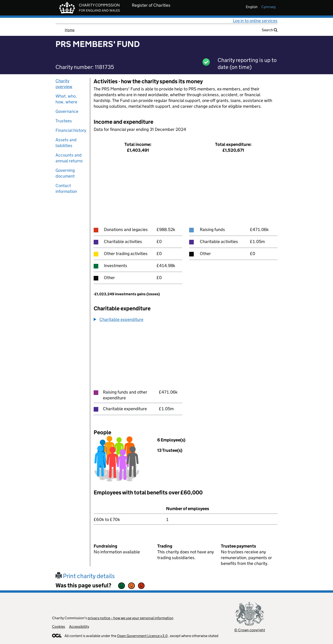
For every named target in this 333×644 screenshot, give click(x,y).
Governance (67, 111)
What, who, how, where (66, 99)
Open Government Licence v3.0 (142, 636)
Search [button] (270, 30)
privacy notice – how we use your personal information (131, 618)
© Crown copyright (250, 630)
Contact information (66, 188)
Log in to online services (255, 21)
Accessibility (79, 627)
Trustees (64, 121)
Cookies (59, 627)
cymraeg (268, 7)
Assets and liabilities (66, 143)
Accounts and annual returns (69, 158)
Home (70, 30)
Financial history (71, 130)
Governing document (65, 173)
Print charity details (85, 576)
